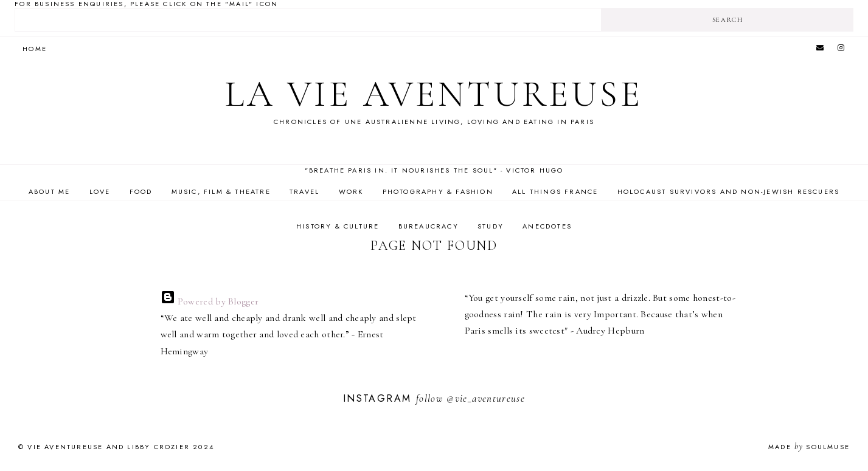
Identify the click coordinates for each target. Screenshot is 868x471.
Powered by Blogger (210, 301)
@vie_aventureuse (486, 398)
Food (141, 191)
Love (100, 191)
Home (35, 49)
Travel (304, 191)
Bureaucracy (429, 226)
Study (491, 226)
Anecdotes (547, 226)
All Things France (555, 191)
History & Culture (338, 226)
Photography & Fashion (438, 191)
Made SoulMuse (809, 447)
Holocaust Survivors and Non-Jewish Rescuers (729, 191)
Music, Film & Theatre (221, 191)
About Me (50, 191)
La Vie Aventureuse (434, 94)
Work (351, 191)
